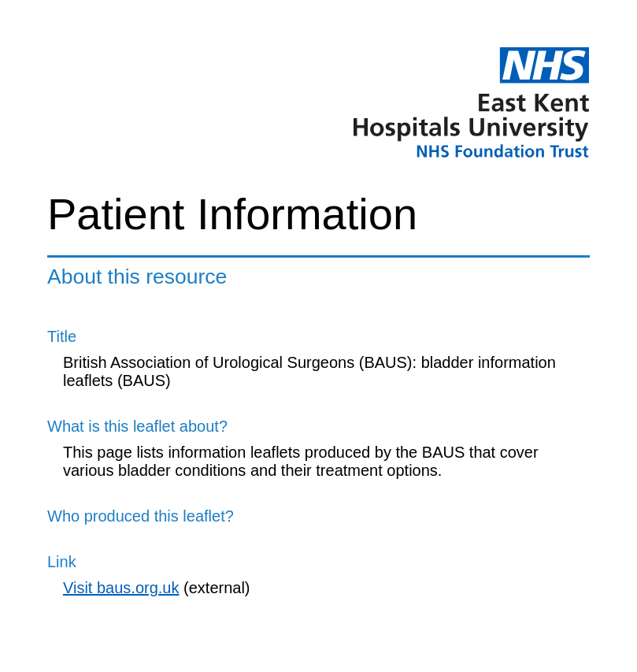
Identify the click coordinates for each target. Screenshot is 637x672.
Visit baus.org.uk (121, 588)
